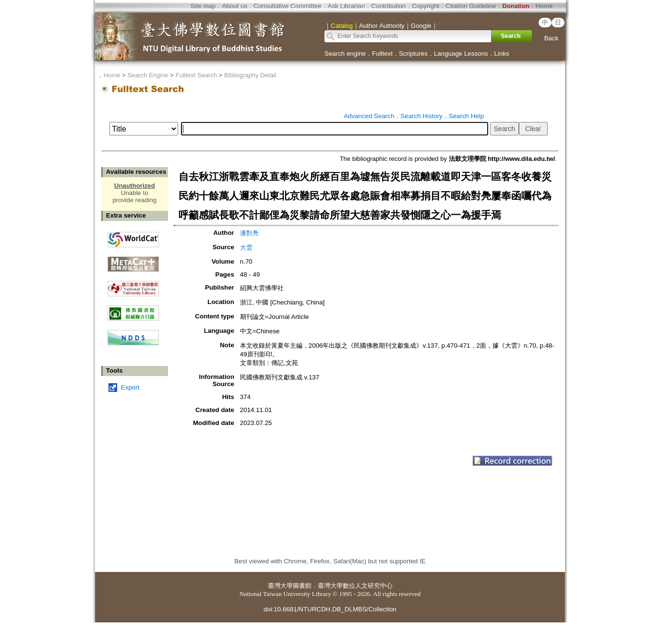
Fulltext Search (196, 75)
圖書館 (302, 586)
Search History (421, 116)
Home (544, 6)
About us (234, 6)
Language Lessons (461, 54)
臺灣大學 (280, 586)
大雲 (246, 248)
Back (552, 38)
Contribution (388, 6)
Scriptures (413, 54)
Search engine (345, 54)
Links (502, 54)
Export (130, 387)
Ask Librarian (347, 6)
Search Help (466, 116)
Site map (203, 6)
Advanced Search (369, 116)
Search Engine (148, 75)
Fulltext (382, 54)
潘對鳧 (249, 233)
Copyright (426, 6)
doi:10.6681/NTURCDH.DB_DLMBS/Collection (330, 609)
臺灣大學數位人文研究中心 (355, 586)
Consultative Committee (287, 6)
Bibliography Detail (250, 75)
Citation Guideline (471, 6)
